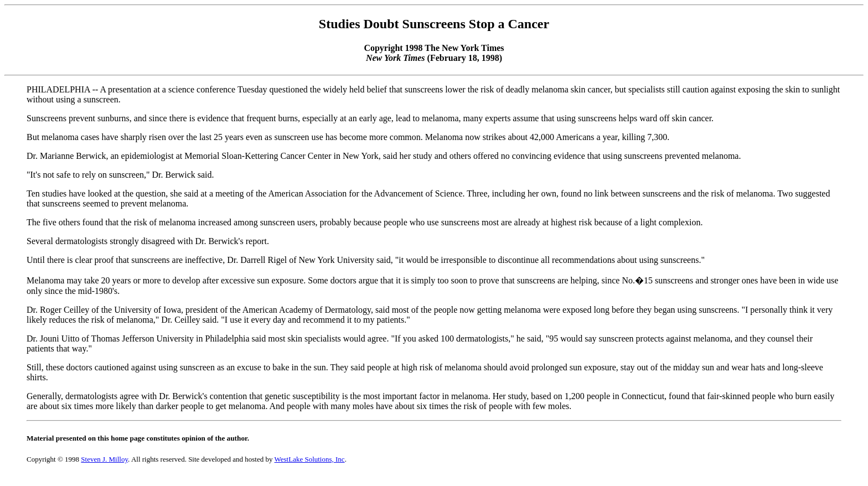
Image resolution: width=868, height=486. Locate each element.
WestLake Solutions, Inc (310, 459)
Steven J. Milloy (104, 459)
